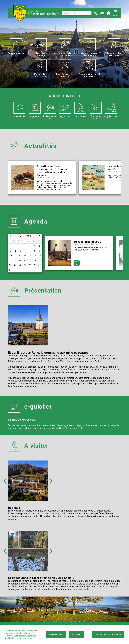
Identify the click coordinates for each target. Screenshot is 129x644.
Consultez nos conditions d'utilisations (20, 637)
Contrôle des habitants (71, 428)
